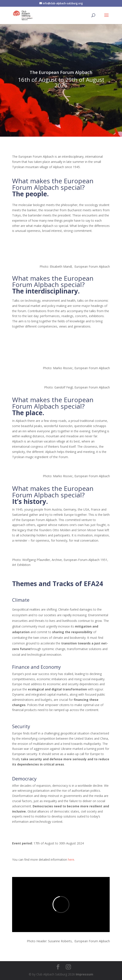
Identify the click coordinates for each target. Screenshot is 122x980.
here (71, 860)
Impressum (84, 974)
